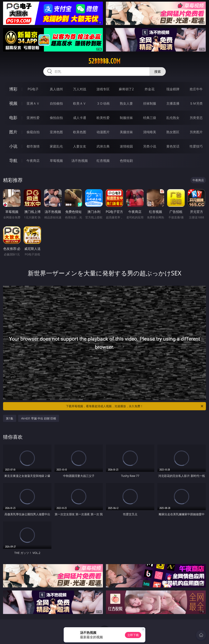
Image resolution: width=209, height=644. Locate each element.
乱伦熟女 (173, 118)
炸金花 (150, 89)
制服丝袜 (126, 118)
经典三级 (150, 118)
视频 (13, 103)
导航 (13, 160)
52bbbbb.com (104, 61)
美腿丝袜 (126, 132)
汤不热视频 (80, 161)
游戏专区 (103, 89)
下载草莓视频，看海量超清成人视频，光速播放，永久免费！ (135, 406)
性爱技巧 (196, 146)
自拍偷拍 (56, 103)
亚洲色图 (56, 132)
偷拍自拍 (56, 118)
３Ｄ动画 (103, 103)
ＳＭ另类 (196, 103)
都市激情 (33, 146)
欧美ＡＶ (80, 103)
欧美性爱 (103, 118)
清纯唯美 (150, 132)
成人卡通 (80, 118)
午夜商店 (33, 161)
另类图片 (196, 132)
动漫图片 (103, 132)
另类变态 (196, 118)
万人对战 (80, 89)
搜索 (158, 72)
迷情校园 (126, 146)
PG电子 (33, 89)
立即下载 (133, 635)
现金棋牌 (173, 89)
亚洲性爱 (33, 118)
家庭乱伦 (56, 146)
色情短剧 (126, 161)
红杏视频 (103, 161)
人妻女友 (80, 146)
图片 (13, 132)
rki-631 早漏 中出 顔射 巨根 (39, 418)
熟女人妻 (126, 103)
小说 (13, 146)
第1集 (10, 418)
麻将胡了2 (126, 89)
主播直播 (173, 103)
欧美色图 (80, 132)
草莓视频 (56, 161)
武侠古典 (103, 146)
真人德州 (56, 89)
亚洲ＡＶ (33, 103)
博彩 (13, 89)
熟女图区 (173, 132)
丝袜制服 (150, 103)
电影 (13, 118)
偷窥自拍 (33, 132)
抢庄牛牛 (196, 89)
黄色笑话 (173, 146)
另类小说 (150, 146)
